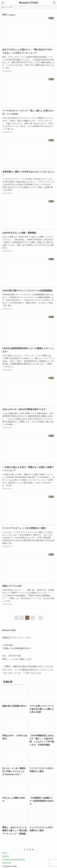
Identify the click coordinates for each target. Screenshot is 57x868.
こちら (12, 659)
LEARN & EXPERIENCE (14, 860)
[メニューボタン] (3, 3)
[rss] (33, 850)
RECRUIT (7, 863)
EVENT (6, 856)
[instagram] (30, 850)
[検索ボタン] (54, 3)
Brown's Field (28, 3)
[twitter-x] (27, 850)
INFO (5, 853)
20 (41, 618)
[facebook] (24, 850)
